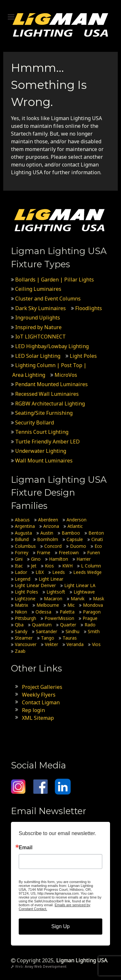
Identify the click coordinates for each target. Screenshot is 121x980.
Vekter (51, 644)
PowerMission (59, 618)
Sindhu (72, 631)
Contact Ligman (41, 702)
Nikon (21, 612)
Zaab (20, 651)
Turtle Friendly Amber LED (48, 442)
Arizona (51, 526)
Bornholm (48, 539)
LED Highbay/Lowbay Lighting (52, 346)
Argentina (25, 526)
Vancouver (26, 644)
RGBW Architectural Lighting (50, 404)
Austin (47, 533)
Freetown (69, 552)
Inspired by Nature (38, 327)
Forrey (22, 552)
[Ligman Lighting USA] (60, 24)
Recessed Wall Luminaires (47, 394)
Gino (36, 559)
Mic (71, 605)
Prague (90, 618)
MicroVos (66, 375)
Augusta (23, 533)
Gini (19, 559)
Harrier (84, 559)
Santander (46, 631)
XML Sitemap (38, 718)
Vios (96, 644)
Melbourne (48, 605)
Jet (34, 566)
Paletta (67, 612)
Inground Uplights (38, 318)
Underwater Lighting (41, 451)
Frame (44, 552)
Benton (96, 533)
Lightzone (25, 599)
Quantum (42, 625)
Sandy (21, 631)
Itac (19, 566)
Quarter (68, 625)
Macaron (53, 599)
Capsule (75, 539)
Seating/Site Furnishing (44, 413)
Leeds (59, 572)
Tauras (70, 638)
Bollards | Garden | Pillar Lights (55, 280)
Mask (99, 599)
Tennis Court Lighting (42, 432)
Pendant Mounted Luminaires (51, 384)
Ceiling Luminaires (38, 289)
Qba (19, 625)
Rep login (33, 710)
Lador (21, 572)
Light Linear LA (80, 585)
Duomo (78, 546)
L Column (91, 566)
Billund (22, 539)
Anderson (76, 520)
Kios (49, 566)
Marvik (78, 599)
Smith (94, 631)
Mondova (93, 605)
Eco (98, 546)
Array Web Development (46, 966)
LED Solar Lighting (38, 356)
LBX (40, 572)
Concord (53, 546)
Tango (48, 638)
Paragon (92, 612)
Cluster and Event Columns (48, 299)
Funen (94, 552)
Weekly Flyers (39, 695)
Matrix (21, 605)
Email (26, 848)
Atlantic (75, 526)
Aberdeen (48, 520)
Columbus (25, 546)
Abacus (22, 520)
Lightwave (84, 592)
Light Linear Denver (35, 585)
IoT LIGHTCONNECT (40, 337)
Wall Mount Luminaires (44, 461)
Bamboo (71, 533)
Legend (23, 579)
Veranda (75, 644)
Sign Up (60, 926)
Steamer (24, 638)
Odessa (43, 612)
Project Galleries (42, 687)
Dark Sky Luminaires (40, 308)
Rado (90, 625)
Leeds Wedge (87, 572)
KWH (67, 566)
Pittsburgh (25, 618)
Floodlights (89, 308)
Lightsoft (56, 592)
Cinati (97, 539)
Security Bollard (35, 423)
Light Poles (83, 356)
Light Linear (51, 579)
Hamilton (59, 559)
